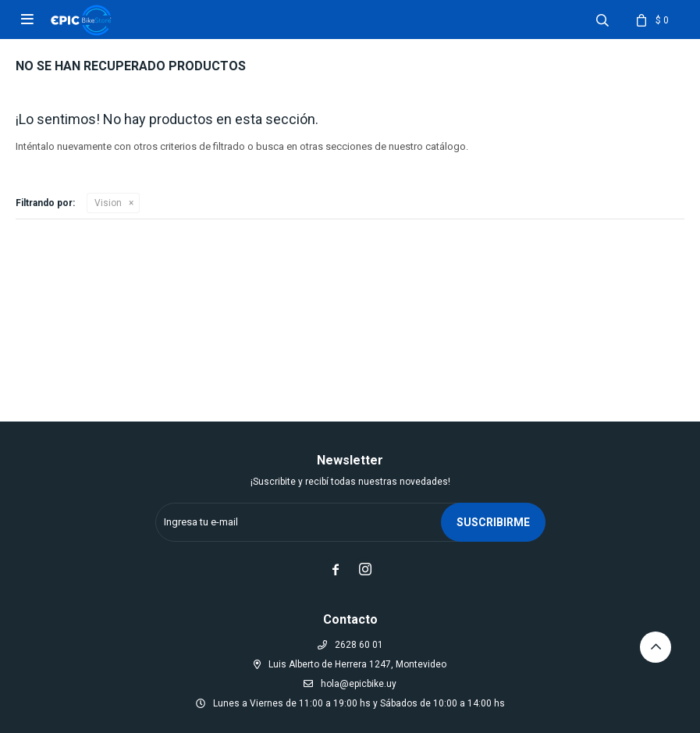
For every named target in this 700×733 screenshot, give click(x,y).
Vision (108, 203)
